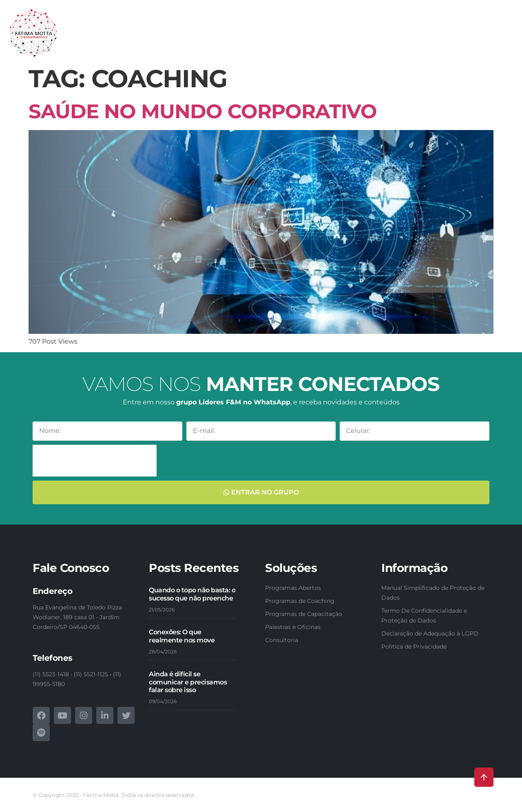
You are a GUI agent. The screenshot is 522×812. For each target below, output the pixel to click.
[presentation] (95, 461)
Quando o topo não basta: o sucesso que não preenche (192, 594)
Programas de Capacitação (245, 28)
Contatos (492, 46)
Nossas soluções (158, 28)
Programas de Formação (340, 28)
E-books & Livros (414, 28)
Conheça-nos (99, 28)
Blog (462, 46)
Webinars (463, 28)
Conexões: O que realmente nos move (182, 636)
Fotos (495, 28)
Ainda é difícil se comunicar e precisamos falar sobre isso (188, 682)
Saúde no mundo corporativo (203, 111)
